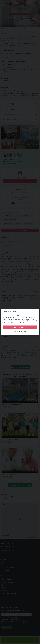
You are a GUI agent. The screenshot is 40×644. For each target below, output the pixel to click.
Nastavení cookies (20, 331)
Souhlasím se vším (20, 327)
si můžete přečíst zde (25, 323)
